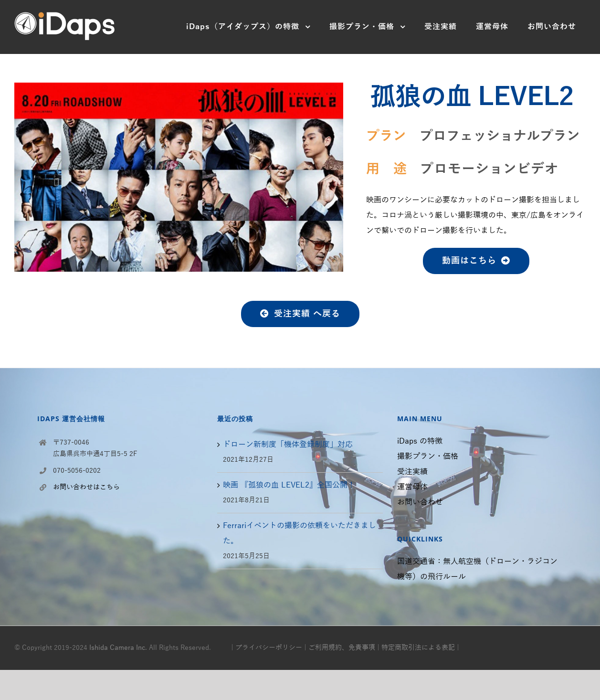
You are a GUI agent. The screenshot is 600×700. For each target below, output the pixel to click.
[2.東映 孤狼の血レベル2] (179, 90)
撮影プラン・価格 (428, 456)
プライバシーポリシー (269, 648)
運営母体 (412, 487)
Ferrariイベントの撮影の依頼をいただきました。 (300, 533)
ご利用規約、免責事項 (342, 648)
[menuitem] (248, 27)
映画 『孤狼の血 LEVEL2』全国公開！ (289, 485)
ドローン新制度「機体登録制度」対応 (288, 445)
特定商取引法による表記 (418, 648)
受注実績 (412, 472)
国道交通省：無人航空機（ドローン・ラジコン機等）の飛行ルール (477, 569)
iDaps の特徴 (420, 441)
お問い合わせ (420, 502)
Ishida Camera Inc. (118, 648)
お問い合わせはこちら (86, 487)
